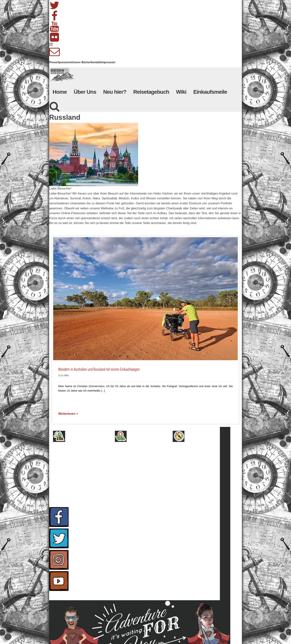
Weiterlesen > (68, 414)
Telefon (194, 475)
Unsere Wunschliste (147, 475)
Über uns (76, 451)
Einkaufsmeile (210, 92)
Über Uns (85, 92)
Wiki (181, 92)
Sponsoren (65, 62)
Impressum (108, 62)
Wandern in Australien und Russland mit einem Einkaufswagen (99, 370)
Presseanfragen (202, 451)
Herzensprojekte (144, 459)
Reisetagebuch (151, 92)
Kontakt (96, 62)
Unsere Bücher (81, 62)
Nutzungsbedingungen (87, 483)
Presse (53, 62)
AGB (71, 459)
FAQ (190, 459)
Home (60, 92)
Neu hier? (115, 92)
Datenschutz (79, 475)
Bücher (136, 467)
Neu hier (137, 451)
